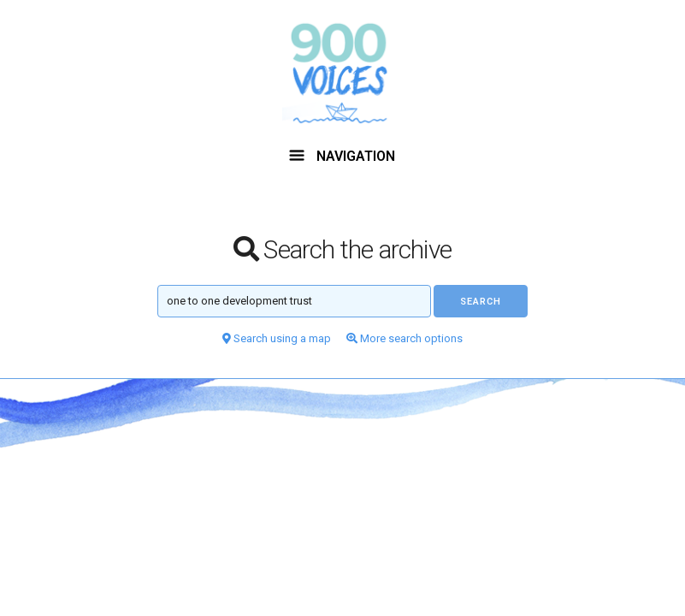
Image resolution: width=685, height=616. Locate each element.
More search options (405, 338)
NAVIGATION (342, 156)
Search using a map (277, 338)
